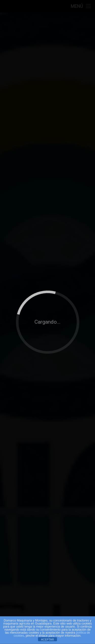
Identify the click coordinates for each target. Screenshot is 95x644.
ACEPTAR (48, 639)
